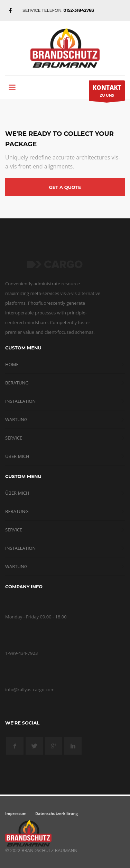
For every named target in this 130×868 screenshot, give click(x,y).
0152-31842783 (79, 10)
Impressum (16, 813)
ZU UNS (107, 92)
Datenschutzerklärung (57, 813)
